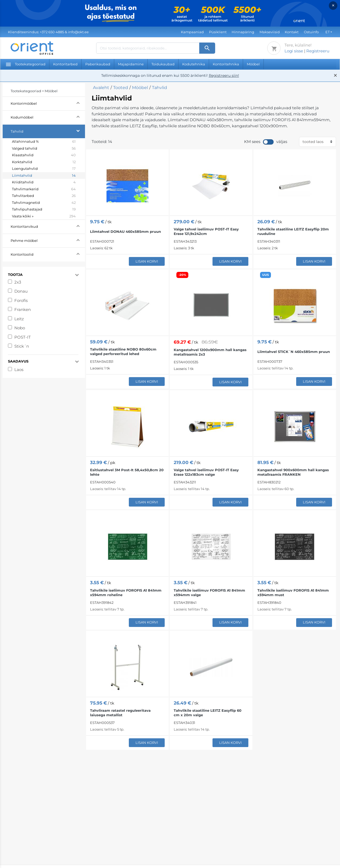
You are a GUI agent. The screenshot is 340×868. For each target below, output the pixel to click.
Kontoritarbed (65, 64)
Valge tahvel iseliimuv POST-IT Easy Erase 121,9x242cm (206, 231)
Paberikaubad (98, 64)
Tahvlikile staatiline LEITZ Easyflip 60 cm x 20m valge (208, 713)
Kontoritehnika (226, 64)
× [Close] (333, 5)
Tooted (121, 88)
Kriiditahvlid (44, 182)
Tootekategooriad (26, 64)
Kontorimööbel (48, 103)
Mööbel (253, 64)
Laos (19, 370)
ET (328, 32)
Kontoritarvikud (48, 226)
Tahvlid (48, 131)
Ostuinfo (311, 32)
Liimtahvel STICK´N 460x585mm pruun (294, 352)
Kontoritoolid (48, 254)
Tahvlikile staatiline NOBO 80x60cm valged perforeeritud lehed (123, 351)
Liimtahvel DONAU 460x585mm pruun (126, 231)
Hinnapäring (243, 32)
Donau (21, 291)
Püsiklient (218, 32)
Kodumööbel (48, 117)
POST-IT (23, 337)
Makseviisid (270, 32)
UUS (265, 275)
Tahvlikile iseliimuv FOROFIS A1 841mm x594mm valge (209, 593)
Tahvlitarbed (44, 196)
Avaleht (101, 88)
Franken (23, 309)
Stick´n (22, 346)
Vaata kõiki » (44, 216)
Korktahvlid (44, 162)
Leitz (19, 319)
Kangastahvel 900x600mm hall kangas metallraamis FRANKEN (293, 472)
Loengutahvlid (44, 169)
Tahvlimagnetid (44, 203)
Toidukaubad (163, 64)
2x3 (18, 282)
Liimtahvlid (44, 176)
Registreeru (318, 51)
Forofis (21, 300)
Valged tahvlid (44, 149)
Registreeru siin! (224, 75)
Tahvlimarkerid (44, 189)
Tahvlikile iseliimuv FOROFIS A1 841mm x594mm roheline (126, 593)
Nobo (20, 328)
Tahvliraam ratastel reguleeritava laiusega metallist (120, 713)
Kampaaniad (192, 32)
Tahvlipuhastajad (44, 209)
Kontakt (292, 32)
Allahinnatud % (44, 142)
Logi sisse (294, 51)
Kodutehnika (194, 64)
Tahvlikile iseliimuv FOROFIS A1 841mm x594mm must (293, 593)
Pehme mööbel (48, 240)
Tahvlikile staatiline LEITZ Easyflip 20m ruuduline (293, 231)
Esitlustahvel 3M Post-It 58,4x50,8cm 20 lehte (127, 472)
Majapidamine (131, 64)
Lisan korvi (147, 261)
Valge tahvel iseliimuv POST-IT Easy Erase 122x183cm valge (206, 472)
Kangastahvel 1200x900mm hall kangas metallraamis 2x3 (210, 352)
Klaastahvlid (44, 155)
